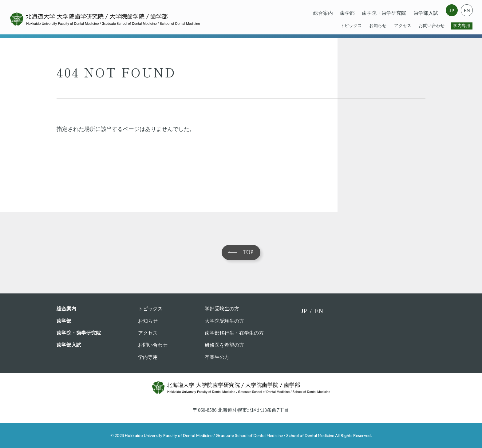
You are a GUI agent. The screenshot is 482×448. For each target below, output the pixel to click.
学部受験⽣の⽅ (222, 309)
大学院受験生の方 (224, 321)
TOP (248, 252)
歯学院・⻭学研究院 (384, 13)
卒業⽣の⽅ (217, 357)
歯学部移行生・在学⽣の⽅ (234, 333)
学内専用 (462, 26)
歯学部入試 (426, 13)
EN (467, 11)
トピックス (351, 26)
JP (452, 11)
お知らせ (378, 26)
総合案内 (323, 13)
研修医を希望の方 (224, 345)
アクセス (403, 26)
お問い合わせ (432, 26)
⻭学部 (347, 13)
